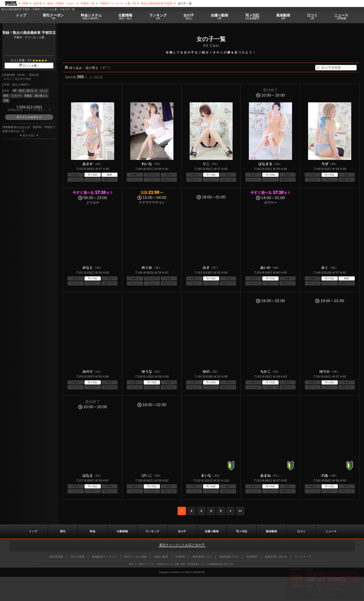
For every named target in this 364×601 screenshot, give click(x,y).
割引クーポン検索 (136, 557)
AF (15, 90)
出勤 (125, 17)
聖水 (6, 96)
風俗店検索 (56, 557)
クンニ (44, 91)
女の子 (188, 17)
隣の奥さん (41, 96)
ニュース (341, 17)
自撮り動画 (212, 531)
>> (240, 511)
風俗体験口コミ (202, 557)
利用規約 (252, 557)
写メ (252, 17)
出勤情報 (122, 531)
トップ (21, 15)
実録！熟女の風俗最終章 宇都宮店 (29, 33)
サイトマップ (303, 557)
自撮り (218, 17)
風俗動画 (283, 17)
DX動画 (180, 557)
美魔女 (28, 96)
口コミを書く (29, 66)
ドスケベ (16, 96)
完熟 (6, 100)
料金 (91, 17)
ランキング (157, 17)
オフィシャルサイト (29, 117)
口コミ (312, 17)
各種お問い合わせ (276, 557)
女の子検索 (78, 557)
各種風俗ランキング (104, 557)
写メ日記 (242, 531)
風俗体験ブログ (229, 557)
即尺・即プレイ (28, 91)
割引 (53, 17)
